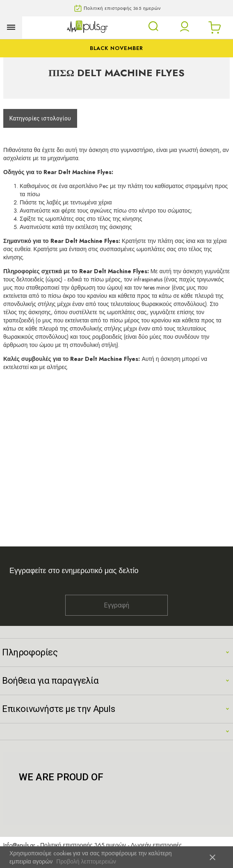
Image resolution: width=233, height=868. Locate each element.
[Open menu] (11, 27)
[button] (185, 27)
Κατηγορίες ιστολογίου (40, 118)
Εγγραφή (116, 605)
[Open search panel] (153, 26)
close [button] (212, 857)
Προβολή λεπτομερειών (86, 861)
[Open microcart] (215, 27)
